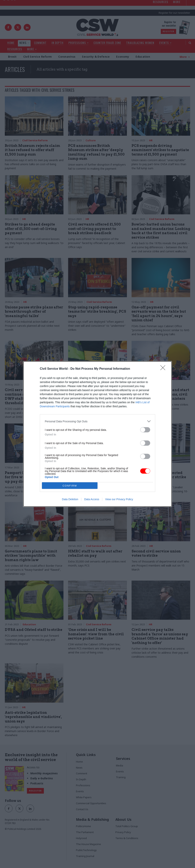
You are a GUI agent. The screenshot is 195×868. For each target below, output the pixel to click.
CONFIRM (70, 486)
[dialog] (97, 434)
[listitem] (97, 421)
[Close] (164, 369)
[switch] (145, 430)
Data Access (92, 499)
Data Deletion (70, 499)
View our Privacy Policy (119, 499)
